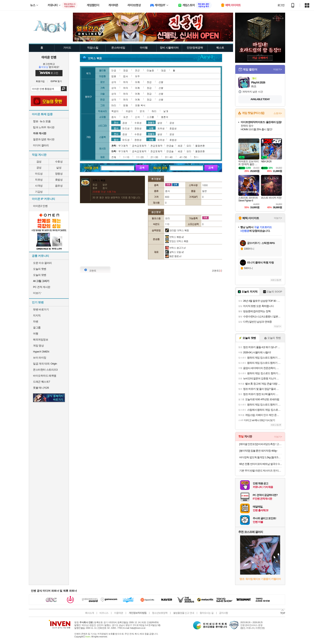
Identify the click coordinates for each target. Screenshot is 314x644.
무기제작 (123, 146)
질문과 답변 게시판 (44, 139)
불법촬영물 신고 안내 (184, 613)
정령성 (59, 174)
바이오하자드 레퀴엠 (45, 376)
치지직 (37, 315)
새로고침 (275, 280)
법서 (126, 76)
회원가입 (40, 81)
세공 (180, 146)
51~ (196, 157)
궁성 (39, 168)
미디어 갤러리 (41, 145)
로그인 (281, 5)
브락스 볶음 (175, 237)
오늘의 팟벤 (40, 275)
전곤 (137, 70)
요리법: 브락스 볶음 (177, 230)
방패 (126, 105)
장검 (126, 70)
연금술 (170, 146)
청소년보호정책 (160, 613)
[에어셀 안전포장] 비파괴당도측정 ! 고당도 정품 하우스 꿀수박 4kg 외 (261, 444)
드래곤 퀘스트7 (42, 382)
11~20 (140, 157)
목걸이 (115, 111)
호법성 (59, 180)
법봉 (114, 76)
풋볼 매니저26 (41, 388)
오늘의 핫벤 (40, 269)
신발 (161, 82)
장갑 (149, 82)
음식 (114, 117)
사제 (151, 128)
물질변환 (200, 146)
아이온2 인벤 (40, 206)
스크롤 (150, 117)
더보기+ (278, 69)
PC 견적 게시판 (42, 287)
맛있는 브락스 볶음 (177, 241)
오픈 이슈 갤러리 (42, 263)
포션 (126, 117)
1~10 (126, 157)
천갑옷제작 (156, 146)
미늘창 (150, 70)
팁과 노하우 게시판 (44, 127)
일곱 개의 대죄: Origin (45, 364)
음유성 (59, 186)
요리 (189, 146)
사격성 (39, 186)
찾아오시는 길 (206, 613)
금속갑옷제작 (139, 146)
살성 (59, 168)
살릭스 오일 (175, 252)
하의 (126, 82)
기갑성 (39, 192)
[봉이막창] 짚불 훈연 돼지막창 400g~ (258, 451)
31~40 (169, 157)
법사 (116, 128)
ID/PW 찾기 (56, 81)
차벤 (36, 321)
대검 (163, 70)
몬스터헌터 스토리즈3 (45, 370)
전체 (114, 157)
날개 (166, 111)
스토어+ (278, 113)
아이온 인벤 (49, 57)
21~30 (154, 157)
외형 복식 (140, 105)
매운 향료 (173, 256)
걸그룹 (37, 328)
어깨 (137, 82)
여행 (36, 334)
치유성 (39, 180)
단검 (114, 70)
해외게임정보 (41, 340)
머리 (114, 105)
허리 (154, 111)
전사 (116, 122)
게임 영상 (38, 346)
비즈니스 (104, 613)
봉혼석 (165, 117)
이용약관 (119, 613)
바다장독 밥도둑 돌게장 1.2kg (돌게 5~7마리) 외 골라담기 (261, 457)
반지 (142, 111)
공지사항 (223, 613)
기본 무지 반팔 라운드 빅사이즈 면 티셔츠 (261, 471)
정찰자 (151, 122)
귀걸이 (129, 111)
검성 (39, 162)
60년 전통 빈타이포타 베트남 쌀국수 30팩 (261, 464)
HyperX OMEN (41, 352)
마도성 (39, 174)
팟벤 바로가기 (41, 309)
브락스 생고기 (176, 248)
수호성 (59, 162)
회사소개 (90, 613)
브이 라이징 (40, 358)
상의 (114, 82)
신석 (137, 117)
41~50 (183, 157)
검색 (64, 89)
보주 (137, 76)
